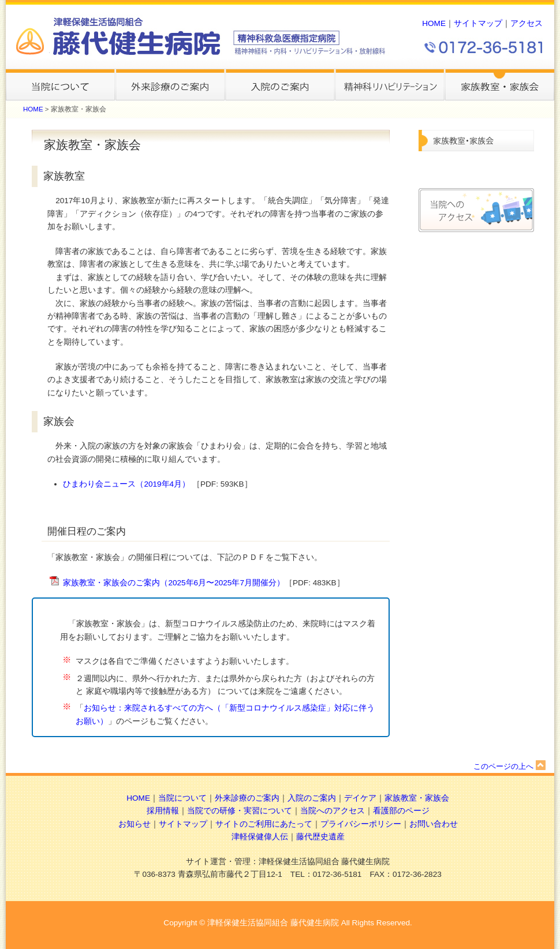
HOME (434, 23)
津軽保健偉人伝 (260, 837)
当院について (182, 798)
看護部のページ (401, 811)
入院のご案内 (312, 798)
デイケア (360, 798)
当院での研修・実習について (240, 811)
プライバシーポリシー (361, 824)
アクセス (527, 23)
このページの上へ (509, 766)
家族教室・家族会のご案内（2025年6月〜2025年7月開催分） (174, 583)
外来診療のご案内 (247, 798)
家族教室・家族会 (417, 798)
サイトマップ (478, 23)
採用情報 (163, 811)
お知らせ (135, 824)
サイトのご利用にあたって (264, 824)
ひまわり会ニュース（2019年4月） (128, 484)
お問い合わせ (434, 824)
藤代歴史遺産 (320, 837)
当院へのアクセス (333, 811)
